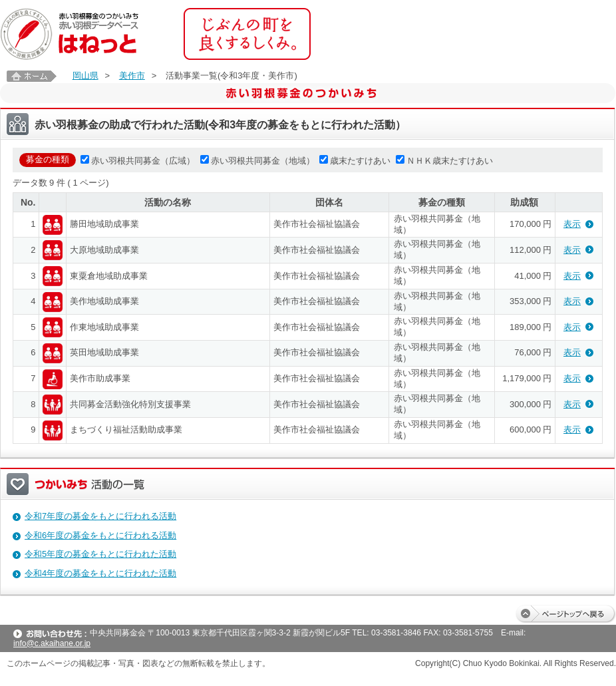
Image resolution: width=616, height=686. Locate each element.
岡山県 (85, 76)
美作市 (132, 76)
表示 (572, 224)
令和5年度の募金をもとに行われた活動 (100, 554)
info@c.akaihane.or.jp (52, 643)
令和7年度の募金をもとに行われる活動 (100, 516)
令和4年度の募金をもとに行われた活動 (100, 573)
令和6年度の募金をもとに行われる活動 (100, 535)
